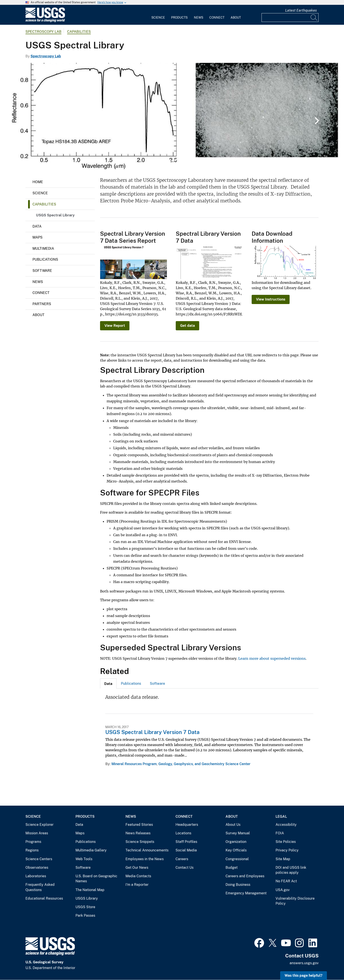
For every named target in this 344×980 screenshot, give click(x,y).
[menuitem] (158, 15)
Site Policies (286, 842)
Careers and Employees (245, 876)
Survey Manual (238, 833)
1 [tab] (169, 161)
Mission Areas (37, 833)
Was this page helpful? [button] (304, 976)
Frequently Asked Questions (40, 887)
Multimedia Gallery (91, 850)
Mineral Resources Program (134, 764)
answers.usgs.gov (304, 963)
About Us (233, 825)
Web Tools (84, 859)
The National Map (90, 890)
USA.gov (283, 890)
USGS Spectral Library (55, 215)
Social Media (186, 850)
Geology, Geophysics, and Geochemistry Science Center (204, 764)
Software (42, 271)
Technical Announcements (147, 850)
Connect (217, 18)
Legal (281, 816)
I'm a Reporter (137, 885)
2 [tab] (175, 161)
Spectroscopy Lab (43, 32)
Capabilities (79, 32)
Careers (182, 859)
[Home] (45, 21)
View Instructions (271, 299)
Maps (38, 237)
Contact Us (185, 868)
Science (158, 18)
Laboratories (36, 876)
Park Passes (85, 915)
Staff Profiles (186, 842)
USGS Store (85, 907)
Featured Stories (139, 825)
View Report (115, 326)
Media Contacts (138, 876)
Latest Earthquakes (301, 10)
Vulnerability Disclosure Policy (295, 901)
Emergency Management (246, 893)
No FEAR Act (286, 881)
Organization (236, 842)
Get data (187, 326)
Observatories (37, 868)
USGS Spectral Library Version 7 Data (152, 732)
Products (179, 18)
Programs (33, 842)
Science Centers (39, 859)
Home (38, 182)
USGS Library (87, 898)
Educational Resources (44, 898)
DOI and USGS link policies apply (291, 870)
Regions (32, 850)
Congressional (237, 859)
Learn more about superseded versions (272, 658)
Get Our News (137, 868)
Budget (232, 868)
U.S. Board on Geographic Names (96, 879)
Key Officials (236, 850)
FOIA (280, 833)
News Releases (138, 833)
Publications (45, 259)
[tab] (108, 683)
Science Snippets (140, 842)
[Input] (290, 18)
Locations (183, 833)
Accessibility (286, 825)
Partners (42, 304)
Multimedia (43, 249)
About (236, 18)
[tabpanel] (172, 117)
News (199, 18)
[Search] (314, 18)
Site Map (283, 859)
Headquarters (187, 825)
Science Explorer (39, 825)
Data (37, 226)
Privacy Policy (287, 850)
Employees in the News (145, 859)
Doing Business (238, 885)
